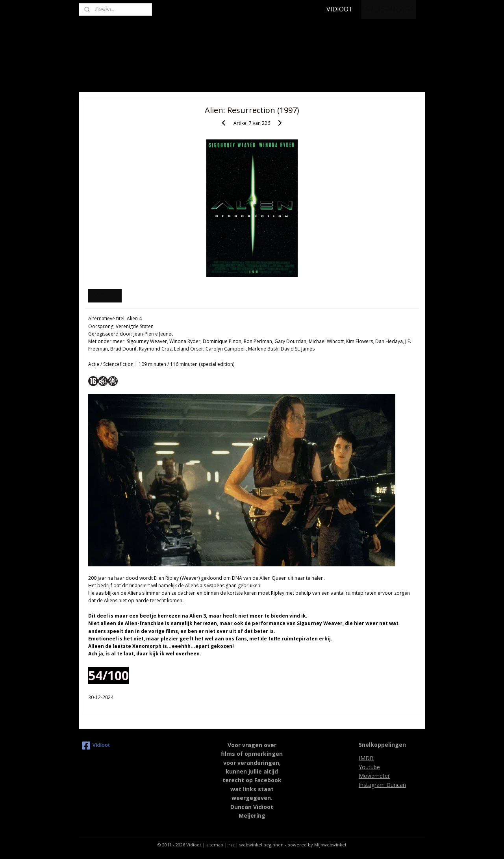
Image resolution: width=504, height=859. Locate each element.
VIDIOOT (340, 9)
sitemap (215, 845)
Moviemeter (374, 776)
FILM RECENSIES (388, 9)
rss (231, 845)
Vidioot (96, 746)
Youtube (369, 767)
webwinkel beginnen (261, 845)
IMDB (366, 758)
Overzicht (105, 296)
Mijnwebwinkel (330, 845)
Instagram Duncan (382, 785)
